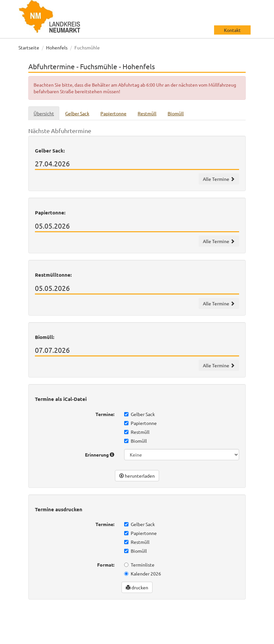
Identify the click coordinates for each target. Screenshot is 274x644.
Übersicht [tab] (44, 113)
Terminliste (139, 565)
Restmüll (137, 432)
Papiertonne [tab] (113, 113)
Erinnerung (100, 455)
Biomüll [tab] (176, 113)
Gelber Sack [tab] (77, 113)
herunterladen (137, 476)
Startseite (29, 47)
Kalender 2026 (143, 574)
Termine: (105, 414)
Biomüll (136, 441)
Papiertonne (140, 423)
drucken (137, 587)
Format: (106, 565)
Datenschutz (38, 637)
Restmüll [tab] (147, 113)
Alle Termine (219, 179)
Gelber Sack (139, 414)
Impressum (70, 637)
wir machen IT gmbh (229, 618)
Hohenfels (57, 47)
